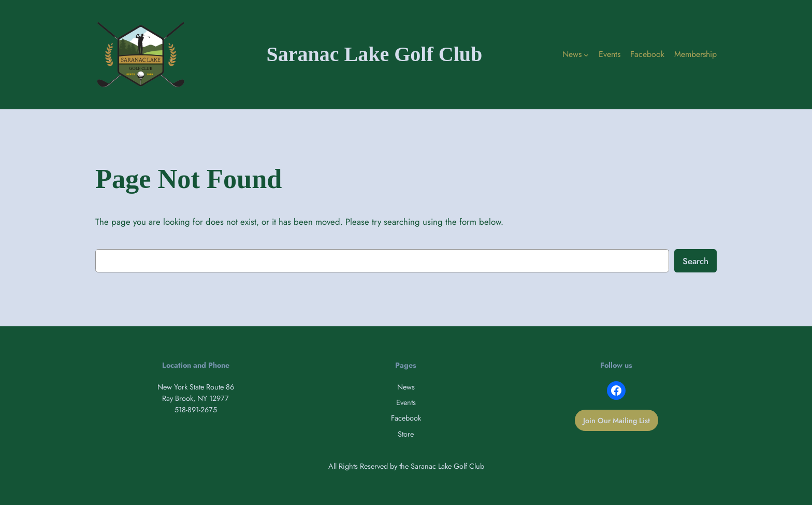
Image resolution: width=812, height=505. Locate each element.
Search (695, 261)
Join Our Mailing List (617, 421)
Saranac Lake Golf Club (375, 54)
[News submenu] (586, 55)
